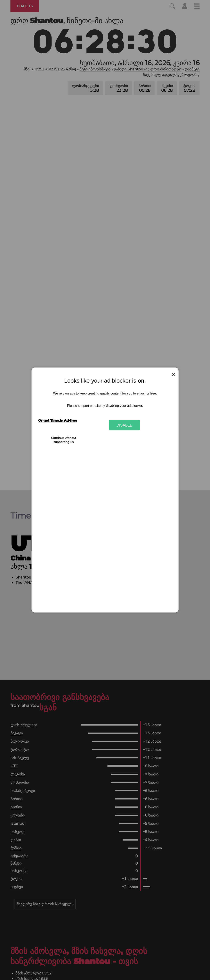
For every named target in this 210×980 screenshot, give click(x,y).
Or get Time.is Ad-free (58, 420)
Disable (124, 425)
